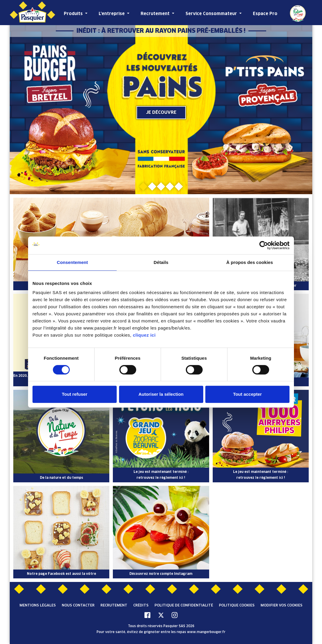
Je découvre (161, 112)
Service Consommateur (212, 14)
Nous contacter (78, 606)
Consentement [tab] (72, 262)
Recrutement (156, 14)
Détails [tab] (161, 262)
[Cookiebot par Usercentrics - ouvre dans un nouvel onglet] (264, 245)
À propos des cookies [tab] (250, 262)
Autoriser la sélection (161, 394)
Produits (74, 14)
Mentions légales (38, 606)
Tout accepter (247, 394)
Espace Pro (265, 14)
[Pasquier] (32, 13)
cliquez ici (144, 335)
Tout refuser (74, 394)
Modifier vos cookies (282, 606)
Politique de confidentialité (184, 606)
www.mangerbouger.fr (206, 632)
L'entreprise (112, 14)
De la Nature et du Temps (298, 13)
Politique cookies (237, 606)
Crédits (141, 606)
